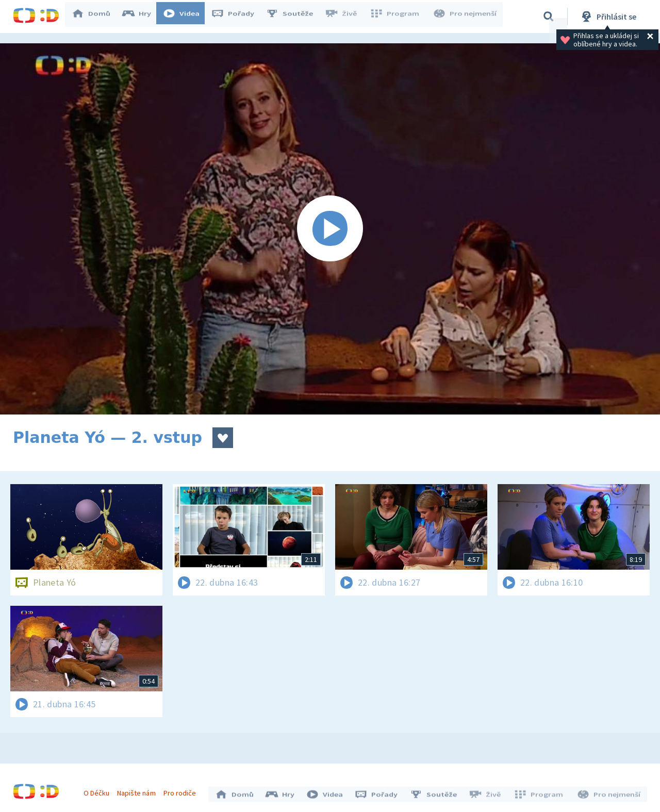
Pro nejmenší (466, 16)
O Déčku (99, 790)
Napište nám (139, 790)
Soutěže (294, 16)
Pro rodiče (182, 790)
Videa (186, 16)
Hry (142, 16)
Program (398, 16)
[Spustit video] (330, 229)
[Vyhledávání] (549, 16)
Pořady (238, 16)
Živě (345, 16)
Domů (96, 16)
